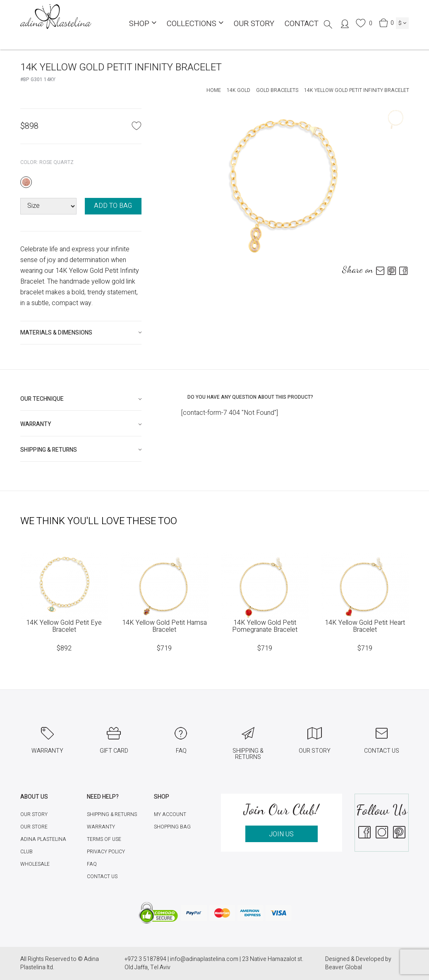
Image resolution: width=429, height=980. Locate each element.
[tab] (81, 333)
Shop (143, 24)
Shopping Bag (172, 827)
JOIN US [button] (281, 834)
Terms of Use (104, 839)
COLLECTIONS (195, 24)
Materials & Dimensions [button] (56, 333)
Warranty (101, 827)
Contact (302, 24)
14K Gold (238, 90)
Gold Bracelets (277, 90)
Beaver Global (344, 967)
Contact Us (102, 876)
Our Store (34, 827)
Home (214, 90)
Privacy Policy (106, 852)
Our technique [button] (42, 399)
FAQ (92, 864)
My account (170, 814)
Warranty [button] (36, 424)
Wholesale (35, 864)
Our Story (254, 24)
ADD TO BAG (113, 206)
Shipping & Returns (112, 814)
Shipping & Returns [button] (49, 450)
